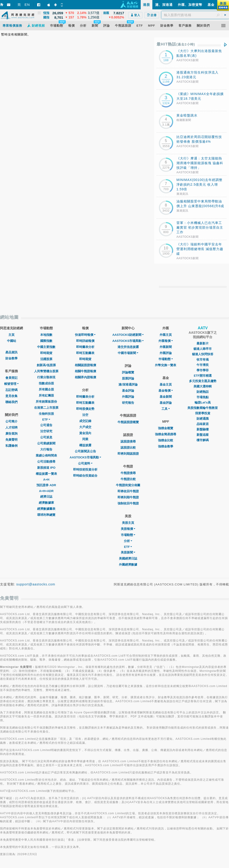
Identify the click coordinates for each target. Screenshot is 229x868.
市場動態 (128, 535)
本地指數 (46, 335)
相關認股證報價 (85, 365)
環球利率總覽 (46, 515)
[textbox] (195, 15)
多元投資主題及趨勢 (203, 381)
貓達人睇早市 (203, 349)
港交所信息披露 (128, 347)
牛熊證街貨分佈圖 (128, 485)
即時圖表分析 (85, 347)
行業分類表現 (46, 377)
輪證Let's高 (203, 402)
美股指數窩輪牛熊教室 (203, 408)
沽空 (85, 415)
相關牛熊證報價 (85, 371)
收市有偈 (203, 360)
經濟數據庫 (46, 503)
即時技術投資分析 (85, 469)
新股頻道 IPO (46, 468)
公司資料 (85, 463)
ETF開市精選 (203, 376)
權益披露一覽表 (46, 474)
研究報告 (128, 403)
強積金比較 (166, 440)
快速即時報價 (85, 335)
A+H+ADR (46, 491)
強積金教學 (166, 446)
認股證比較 (128, 448)
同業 (85, 439)
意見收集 (11, 396)
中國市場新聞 (128, 353)
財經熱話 (203, 392)
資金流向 (85, 433)
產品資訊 (11, 352)
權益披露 (85, 445)
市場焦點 (203, 397)
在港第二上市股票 (46, 408)
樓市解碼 (203, 440)
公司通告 (46, 425)
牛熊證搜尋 (128, 473)
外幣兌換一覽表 (166, 365)
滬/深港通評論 (128, 384)
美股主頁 (128, 523)
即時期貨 (46, 353)
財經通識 (203, 419)
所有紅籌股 (46, 395)
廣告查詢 (11, 434)
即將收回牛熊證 (128, 491)
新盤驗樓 (203, 429)
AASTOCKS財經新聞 (128, 335)
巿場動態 (166, 359)
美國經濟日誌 (128, 558)
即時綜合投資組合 (85, 476)
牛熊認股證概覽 (128, 422)
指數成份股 (46, 383)
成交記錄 (85, 421)
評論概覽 (128, 372)
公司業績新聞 (46, 443)
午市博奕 (203, 365)
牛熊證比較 (128, 479)
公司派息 (46, 437)
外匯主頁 (166, 335)
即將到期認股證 (128, 454)
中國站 (12, 341)
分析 (128, 541)
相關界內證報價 (85, 377)
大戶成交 (85, 427)
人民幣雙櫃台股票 (46, 371)
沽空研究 (46, 431)
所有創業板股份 (46, 402)
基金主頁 (166, 384)
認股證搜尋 (128, 441)
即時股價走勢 (85, 409)
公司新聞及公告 (85, 451)
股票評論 (128, 378)
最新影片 (203, 343)
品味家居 (203, 424)
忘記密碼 (11, 390)
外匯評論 (128, 397)
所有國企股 (46, 389)
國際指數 (46, 341)
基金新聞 (166, 397)
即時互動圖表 (85, 353)
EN (27, 5)
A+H (46, 480)
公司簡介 (11, 421)
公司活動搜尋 (46, 462)
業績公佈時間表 (46, 455)
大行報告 (46, 449)
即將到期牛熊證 (128, 497)
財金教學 (11, 358)
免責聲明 (11, 440)
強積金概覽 (166, 428)
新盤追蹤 (203, 435)
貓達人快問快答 (203, 354)
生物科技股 (46, 414)
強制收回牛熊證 (128, 503)
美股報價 (128, 529)
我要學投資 (203, 413)
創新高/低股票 (46, 365)
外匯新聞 (166, 347)
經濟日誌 (46, 497)
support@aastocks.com (36, 584)
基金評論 (128, 391)
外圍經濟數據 (128, 565)
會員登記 (11, 378)
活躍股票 (46, 359)
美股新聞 (128, 552)
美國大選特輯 (203, 386)
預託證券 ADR (46, 485)
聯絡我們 (11, 402)
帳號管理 (11, 384)
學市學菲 (203, 370)
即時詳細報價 (85, 341)
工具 (166, 409)
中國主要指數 (46, 347)
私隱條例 (11, 446)
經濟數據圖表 (46, 509)
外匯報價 (166, 341)
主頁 (11, 335)
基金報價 (166, 391)
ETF (46, 420)
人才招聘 (11, 427)
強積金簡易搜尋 (166, 434)
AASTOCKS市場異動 (85, 457)
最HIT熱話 (176, 44)
